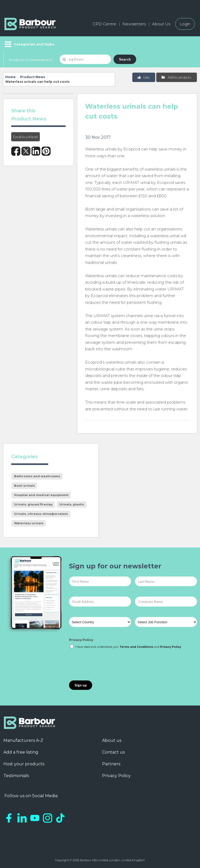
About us (112, 740)
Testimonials (16, 776)
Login (185, 24)
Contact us (113, 752)
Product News (33, 77)
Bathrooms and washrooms (37, 476)
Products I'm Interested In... (32, 60)
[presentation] (109, 665)
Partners (111, 764)
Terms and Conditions (136, 647)
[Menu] (29, 44)
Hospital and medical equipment (41, 495)
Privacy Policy (81, 640)
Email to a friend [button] (25, 137)
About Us (161, 24)
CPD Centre (104, 24)
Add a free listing (21, 752)
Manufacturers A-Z (23, 740)
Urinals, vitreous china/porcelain (41, 514)
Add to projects (176, 77)
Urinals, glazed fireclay (33, 504)
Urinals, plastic (72, 504)
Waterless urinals (29, 523)
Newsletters (134, 24)
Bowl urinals (24, 486)
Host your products (24, 764)
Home (10, 77)
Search (125, 59)
